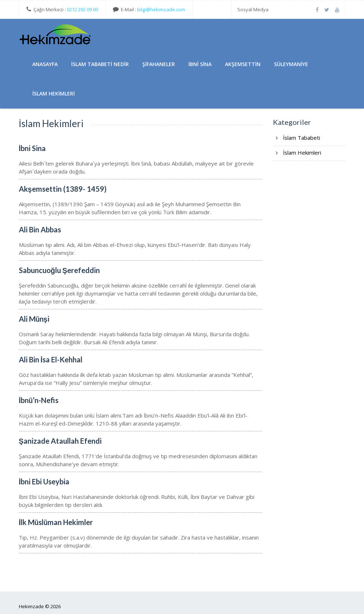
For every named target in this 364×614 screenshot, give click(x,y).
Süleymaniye (291, 64)
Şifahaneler (159, 64)
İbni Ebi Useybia (44, 481)
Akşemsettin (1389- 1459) (63, 189)
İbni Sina (200, 64)
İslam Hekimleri (54, 93)
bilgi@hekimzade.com (161, 9)
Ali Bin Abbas (40, 229)
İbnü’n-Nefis (39, 400)
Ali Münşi (34, 319)
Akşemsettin (243, 64)
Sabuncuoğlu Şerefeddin (60, 270)
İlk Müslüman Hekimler (56, 522)
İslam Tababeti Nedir (100, 64)
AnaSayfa (45, 64)
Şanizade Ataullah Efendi (60, 441)
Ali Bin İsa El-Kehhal (51, 359)
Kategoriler (292, 122)
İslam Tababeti (302, 138)
